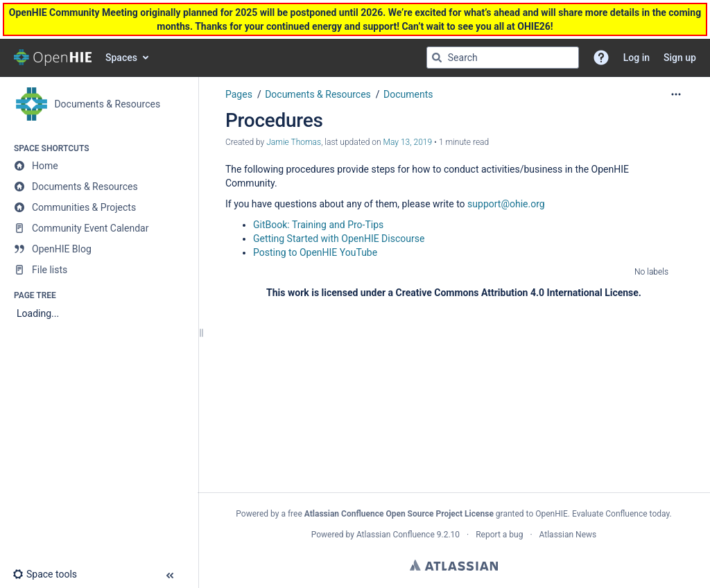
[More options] (676, 94)
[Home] (99, 166)
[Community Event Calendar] (99, 228)
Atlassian (454, 565)
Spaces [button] (121, 58)
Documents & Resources (318, 94)
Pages (239, 94)
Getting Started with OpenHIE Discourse (339, 239)
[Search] (437, 58)
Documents (408, 94)
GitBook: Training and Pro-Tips (318, 225)
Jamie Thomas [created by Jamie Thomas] (294, 142)
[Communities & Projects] (99, 207)
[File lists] (99, 270)
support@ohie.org (506, 204)
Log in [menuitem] (637, 58)
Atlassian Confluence (396, 535)
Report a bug (499, 535)
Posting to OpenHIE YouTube (315, 252)
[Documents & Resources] (99, 187)
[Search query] (503, 58)
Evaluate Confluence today (621, 514)
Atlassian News (568, 535)
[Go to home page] (53, 58)
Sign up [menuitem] (680, 58)
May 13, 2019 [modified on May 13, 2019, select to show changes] (408, 142)
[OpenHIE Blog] (99, 249)
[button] (601, 58)
